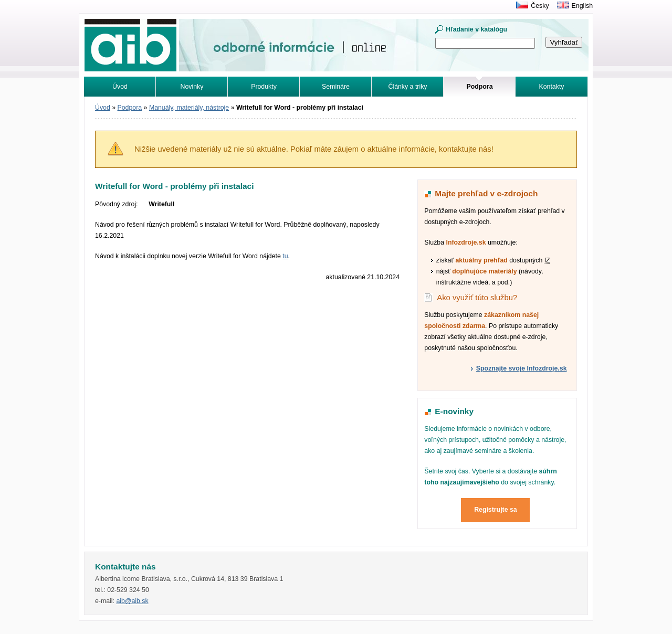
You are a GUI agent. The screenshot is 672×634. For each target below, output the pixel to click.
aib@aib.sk (132, 601)
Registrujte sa (496, 510)
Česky (540, 6)
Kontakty (552, 87)
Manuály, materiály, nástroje (189, 108)
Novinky (192, 87)
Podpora (130, 108)
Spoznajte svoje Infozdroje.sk (522, 368)
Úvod (120, 87)
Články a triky (408, 87)
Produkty (264, 87)
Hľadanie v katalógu (476, 29)
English (582, 6)
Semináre (336, 87)
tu (285, 256)
